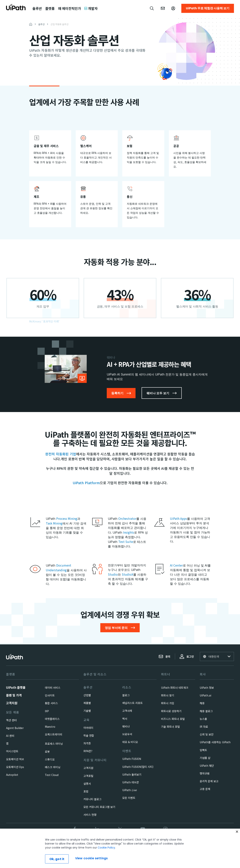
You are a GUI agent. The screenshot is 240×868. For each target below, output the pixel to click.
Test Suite (126, 542)
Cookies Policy (136, 842)
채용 (202, 703)
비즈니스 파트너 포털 (173, 719)
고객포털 (88, 776)
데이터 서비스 (53, 688)
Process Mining (67, 518)
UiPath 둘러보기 (132, 774)
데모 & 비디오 (130, 742)
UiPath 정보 (207, 688)
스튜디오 (50, 759)
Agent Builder (15, 728)
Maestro (50, 727)
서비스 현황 (90, 815)
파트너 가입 (168, 703)
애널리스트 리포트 (132, 703)
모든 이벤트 (129, 798)
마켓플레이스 (52, 719)
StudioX (127, 574)
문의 (164, 656)
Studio (113, 574)
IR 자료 (204, 727)
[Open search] (152, 8)
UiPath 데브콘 (131, 782)
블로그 (126, 695)
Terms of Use (94, 842)
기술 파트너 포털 (170, 727)
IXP (47, 711)
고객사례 (127, 711)
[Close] (237, 847)
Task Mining (54, 523)
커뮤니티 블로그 (92, 799)
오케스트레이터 (53, 734)
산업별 (87, 695)
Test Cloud (52, 775)
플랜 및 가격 (14, 695)
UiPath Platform (86, 483)
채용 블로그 (206, 711)
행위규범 (205, 773)
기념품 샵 (205, 758)
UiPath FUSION (132, 759)
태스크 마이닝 (53, 767)
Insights (129, 532)
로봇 (47, 752)
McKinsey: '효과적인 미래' (44, 321)
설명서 (87, 784)
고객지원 (12, 703)
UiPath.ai (205, 695)
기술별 (87, 711)
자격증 (87, 743)
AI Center (176, 565)
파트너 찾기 (168, 695)
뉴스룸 (203, 719)
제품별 (87, 703)
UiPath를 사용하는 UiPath (215, 742)
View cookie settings (161, 842)
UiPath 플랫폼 (16, 687)
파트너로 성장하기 (171, 711)
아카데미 (88, 728)
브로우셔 (127, 734)
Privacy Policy (114, 842)
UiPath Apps (178, 518)
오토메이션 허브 (15, 759)
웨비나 (126, 726)
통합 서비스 (51, 703)
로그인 (187, 656)
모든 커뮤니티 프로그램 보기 (99, 807)
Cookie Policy (106, 863)
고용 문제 (205, 789)
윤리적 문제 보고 (209, 781)
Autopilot (12, 775)
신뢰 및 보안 (207, 734)
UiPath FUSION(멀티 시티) (138, 767)
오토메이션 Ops (15, 767)
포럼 (86, 791)
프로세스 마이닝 (54, 744)
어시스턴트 (12, 751)
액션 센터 (11, 720)
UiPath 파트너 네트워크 (175, 688)
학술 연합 (89, 735)
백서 (125, 719)
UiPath (129, 790)
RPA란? (88, 751)
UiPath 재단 (207, 766)
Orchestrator (127, 518)
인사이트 (50, 695)
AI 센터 (10, 736)
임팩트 (203, 750)
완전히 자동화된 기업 (61, 454)
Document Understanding (58, 568)
